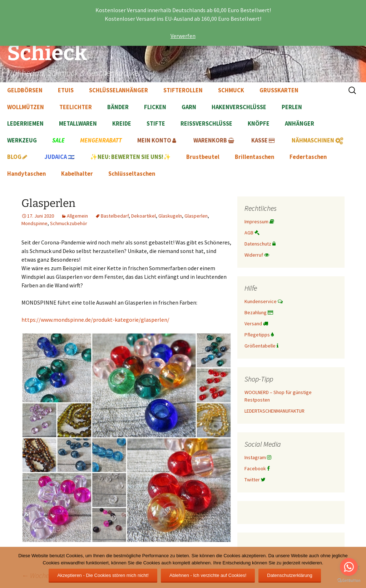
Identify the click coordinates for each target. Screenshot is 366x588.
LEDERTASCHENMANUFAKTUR (274, 411)
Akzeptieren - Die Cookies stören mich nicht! (103, 575)
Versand (256, 324)
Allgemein (77, 216)
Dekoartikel (144, 216)
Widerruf (257, 255)
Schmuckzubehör (69, 223)
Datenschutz (260, 244)
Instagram (258, 457)
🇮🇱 (60, 157)
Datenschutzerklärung (290, 575)
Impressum (259, 222)
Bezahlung (259, 312)
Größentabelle (261, 346)
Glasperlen (196, 216)
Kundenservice (264, 301)
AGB (252, 233)
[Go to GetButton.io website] (349, 581)
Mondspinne (34, 223)
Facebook (257, 468)
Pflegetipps (259, 335)
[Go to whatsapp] (349, 567)
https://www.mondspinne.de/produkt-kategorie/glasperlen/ (95, 320)
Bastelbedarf (115, 216)
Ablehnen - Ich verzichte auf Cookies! (208, 575)
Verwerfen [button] (183, 36)
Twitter (255, 480)
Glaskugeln (170, 216)
